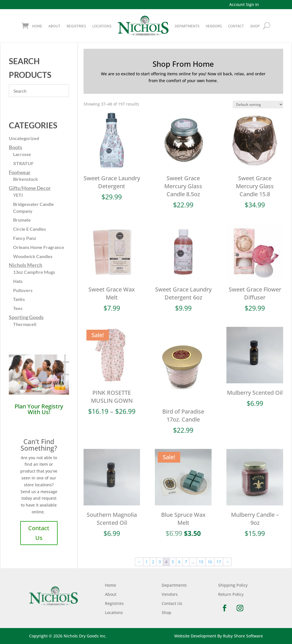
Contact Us (39, 533)
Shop (167, 612)
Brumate (22, 220)
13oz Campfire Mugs (34, 272)
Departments (187, 26)
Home (37, 26)
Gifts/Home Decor (30, 188)
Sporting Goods (26, 317)
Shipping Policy (233, 585)
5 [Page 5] (173, 562)
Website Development (195, 636)
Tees (18, 308)
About (54, 26)
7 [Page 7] (186, 562)
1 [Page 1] (147, 562)
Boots (16, 147)
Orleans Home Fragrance (39, 247)
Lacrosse (22, 154)
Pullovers (23, 290)
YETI (18, 195)
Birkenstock (26, 179)
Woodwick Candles (33, 256)
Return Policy (231, 594)
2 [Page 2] (153, 562)
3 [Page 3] (160, 562)
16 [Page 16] (210, 562)
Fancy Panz (25, 238)
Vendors (214, 26)
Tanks (19, 299)
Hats (18, 281)
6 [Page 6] (179, 562)
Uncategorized (24, 138)
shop (255, 26)
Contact (236, 26)
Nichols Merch (26, 265)
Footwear (20, 172)
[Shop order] (258, 105)
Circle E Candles (30, 229)
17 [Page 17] (219, 562)
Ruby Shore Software (243, 636)
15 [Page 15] (201, 562)
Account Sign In (244, 4)
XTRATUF (23, 163)
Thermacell (25, 324)
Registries (76, 26)
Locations (102, 26)
